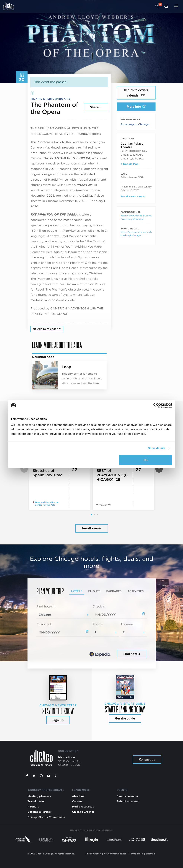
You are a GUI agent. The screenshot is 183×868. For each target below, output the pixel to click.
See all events (92, 528)
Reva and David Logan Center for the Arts (47, 504)
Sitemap (150, 854)
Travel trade (36, 801)
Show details (157, 448)
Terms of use (136, 854)
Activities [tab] (136, 591)
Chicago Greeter (83, 812)
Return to (136, 93)
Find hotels (132, 654)
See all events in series (133, 196)
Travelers (127, 624)
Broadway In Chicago (135, 124)
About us (78, 796)
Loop (66, 367)
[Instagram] (41, 776)
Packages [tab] (114, 591)
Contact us (147, 759)
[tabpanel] (92, 632)
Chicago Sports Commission (46, 817)
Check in (99, 607)
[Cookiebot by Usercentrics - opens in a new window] (156, 405)
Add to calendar (46, 329)
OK (146, 460)
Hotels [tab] (77, 591)
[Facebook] (27, 776)
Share (95, 107)
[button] (92, 515)
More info (136, 107)
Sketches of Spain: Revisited (48, 473)
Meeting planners (39, 796)
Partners (33, 806)
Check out (44, 624)
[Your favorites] (157, 6)
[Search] (166, 6)
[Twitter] (34, 776)
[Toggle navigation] (176, 7)
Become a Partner (39, 812)
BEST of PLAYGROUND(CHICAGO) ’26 (112, 475)
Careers (77, 801)
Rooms (98, 624)
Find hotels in (46, 607)
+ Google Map (129, 164)
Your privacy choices (115, 854)
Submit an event (128, 801)
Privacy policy (93, 854)
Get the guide (125, 718)
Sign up (58, 720)
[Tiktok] (56, 776)
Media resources (83, 806)
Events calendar (127, 796)
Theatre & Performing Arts (51, 99)
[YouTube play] (48, 776)
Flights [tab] (94, 591)
